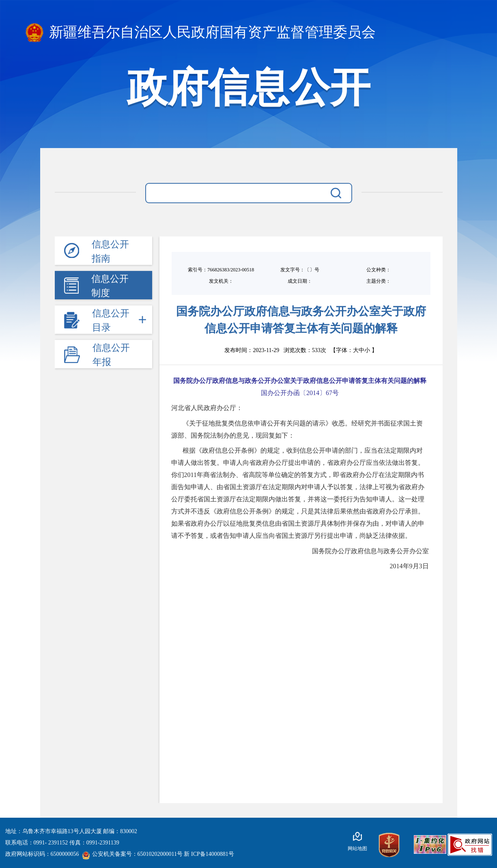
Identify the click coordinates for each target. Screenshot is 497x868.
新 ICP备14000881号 (209, 854)
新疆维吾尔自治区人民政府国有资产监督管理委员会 (201, 33)
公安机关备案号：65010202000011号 (132, 854)
